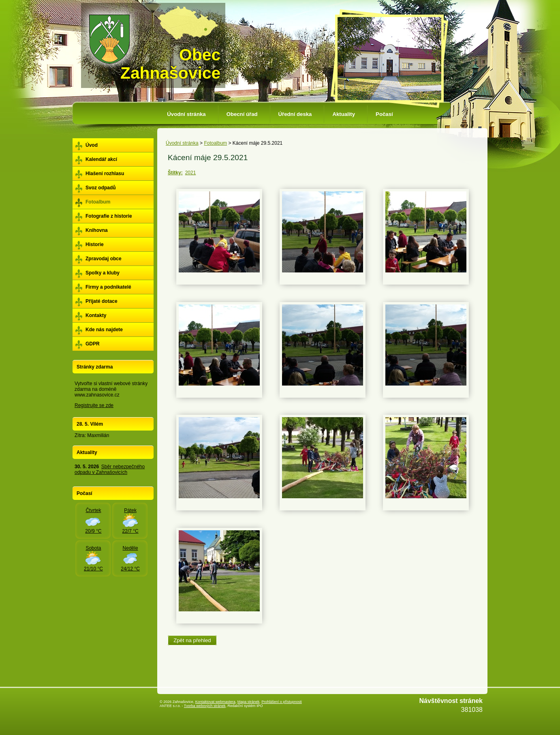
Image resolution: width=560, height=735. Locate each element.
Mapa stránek (249, 702)
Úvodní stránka (186, 114)
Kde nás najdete (104, 330)
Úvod (92, 145)
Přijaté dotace (102, 301)
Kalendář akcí (101, 159)
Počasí (384, 114)
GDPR (93, 344)
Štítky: (175, 173)
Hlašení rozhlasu (105, 174)
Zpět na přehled (192, 640)
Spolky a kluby (103, 273)
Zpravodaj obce (104, 259)
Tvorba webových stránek (205, 706)
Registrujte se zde (94, 405)
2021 (191, 173)
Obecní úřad (242, 114)
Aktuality (344, 114)
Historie (95, 244)
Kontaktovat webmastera (215, 702)
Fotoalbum (215, 143)
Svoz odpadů (101, 188)
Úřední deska (295, 114)
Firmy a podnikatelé (108, 287)
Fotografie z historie (109, 216)
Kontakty (96, 315)
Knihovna (97, 230)
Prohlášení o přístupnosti (282, 702)
